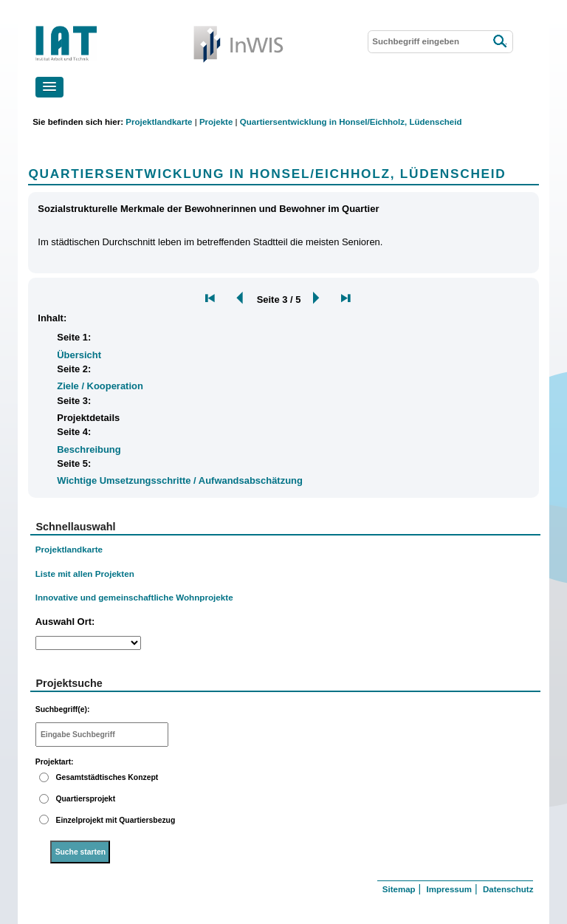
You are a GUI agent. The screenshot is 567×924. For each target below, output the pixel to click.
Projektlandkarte (159, 122)
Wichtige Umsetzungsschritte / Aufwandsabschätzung (180, 480)
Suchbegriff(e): (63, 709)
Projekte (216, 122)
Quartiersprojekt (85, 799)
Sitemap (399, 889)
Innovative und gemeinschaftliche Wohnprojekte (134, 597)
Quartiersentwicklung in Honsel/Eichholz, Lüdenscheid (351, 122)
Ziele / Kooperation (100, 386)
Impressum (449, 889)
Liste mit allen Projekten (85, 574)
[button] (49, 87)
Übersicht (79, 355)
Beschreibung (89, 449)
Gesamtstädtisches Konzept (107, 777)
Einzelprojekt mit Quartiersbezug (115, 820)
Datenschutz (508, 889)
